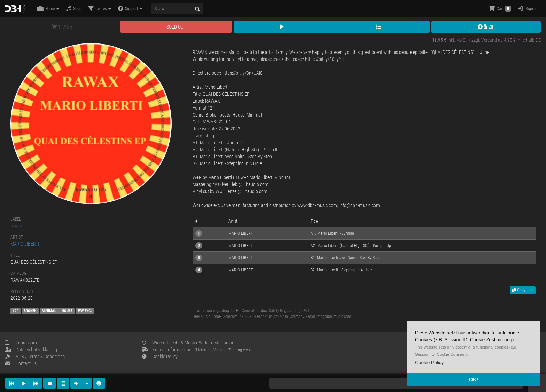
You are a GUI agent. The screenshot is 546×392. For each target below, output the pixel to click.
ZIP (486, 27)
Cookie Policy (160, 357)
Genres (100, 9)
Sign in (528, 9)
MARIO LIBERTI (25, 244)
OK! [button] (474, 379)
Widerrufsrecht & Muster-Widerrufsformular (188, 343)
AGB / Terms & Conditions (35, 357)
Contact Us (21, 363)
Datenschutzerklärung (31, 350)
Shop (74, 9)
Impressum (21, 343)
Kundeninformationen (196, 350)
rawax (16, 226)
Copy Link (523, 290)
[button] (429, 363)
